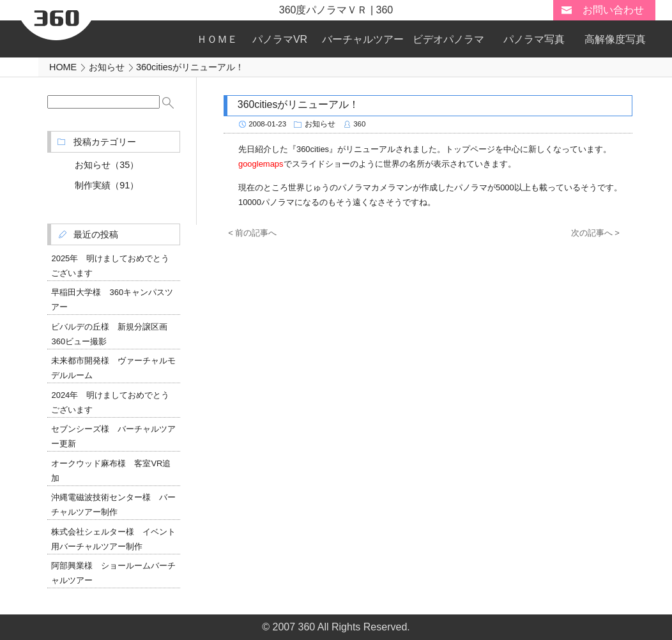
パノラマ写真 (534, 39)
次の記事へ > (595, 233)
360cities (313, 149)
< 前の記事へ (252, 233)
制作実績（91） (107, 185)
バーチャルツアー (363, 39)
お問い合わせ (613, 10)
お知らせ (320, 124)
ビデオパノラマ (448, 39)
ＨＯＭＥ (217, 39)
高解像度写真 (615, 39)
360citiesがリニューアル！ (298, 104)
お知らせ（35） (107, 165)
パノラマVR (280, 39)
